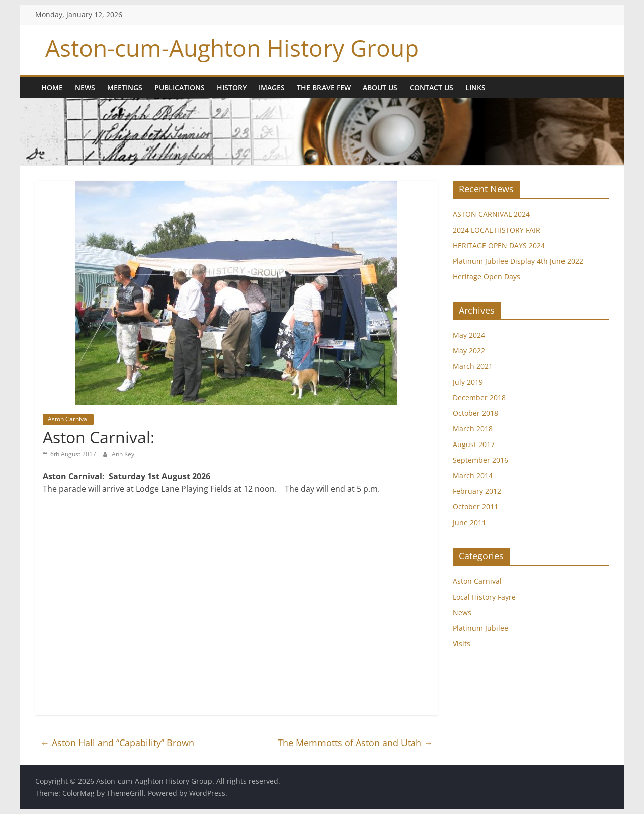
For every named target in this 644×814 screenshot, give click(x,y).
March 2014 (473, 475)
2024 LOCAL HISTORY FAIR (497, 230)
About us (380, 87)
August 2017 (474, 444)
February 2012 (477, 491)
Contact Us (431, 87)
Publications (180, 87)
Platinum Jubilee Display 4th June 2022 (518, 261)
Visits (462, 644)
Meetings (125, 87)
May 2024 (469, 335)
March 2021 (473, 366)
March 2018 (473, 429)
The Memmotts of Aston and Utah (355, 743)
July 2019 (468, 382)
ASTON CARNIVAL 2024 (491, 214)
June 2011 (469, 522)
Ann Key (123, 454)
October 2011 (475, 507)
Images (272, 87)
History (232, 87)
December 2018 (479, 397)
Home (52, 87)
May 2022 (469, 351)
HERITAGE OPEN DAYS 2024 (499, 245)
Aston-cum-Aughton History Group (232, 48)
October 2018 (475, 413)
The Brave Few (324, 87)
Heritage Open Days (487, 277)
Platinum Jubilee (480, 628)
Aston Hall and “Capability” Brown (117, 743)
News (85, 87)
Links (475, 87)
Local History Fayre (484, 597)
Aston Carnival (68, 419)
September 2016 (480, 460)
